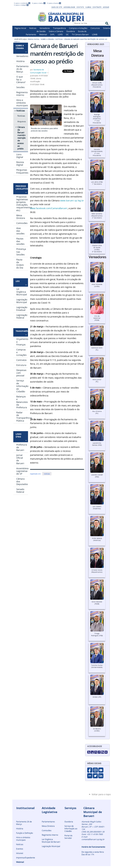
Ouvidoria (71, 31)
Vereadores (45, 28)
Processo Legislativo (21, 187)
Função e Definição (25, 833)
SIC (67, 34)
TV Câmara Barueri (80, 34)
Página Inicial (20, 28)
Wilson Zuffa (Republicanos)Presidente (97, 85)
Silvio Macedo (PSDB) (97, 603)
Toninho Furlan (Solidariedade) (97, 666)
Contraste (97, 7)
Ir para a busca (54, 3)
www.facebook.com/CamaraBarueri (49, 208)
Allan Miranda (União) (97, 285)
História (20, 829)
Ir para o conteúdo (22, 3)
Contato (80, 7)
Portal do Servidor (68, 837)
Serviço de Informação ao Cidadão (71, 829)
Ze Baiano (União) (97, 730)
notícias (47, 474)
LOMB (95, 34)
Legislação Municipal (51, 846)
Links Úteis (19, 435)
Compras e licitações (78, 28)
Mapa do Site (57, 7)
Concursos (95, 28)
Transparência (59, 28)
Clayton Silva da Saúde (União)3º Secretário (97, 249)
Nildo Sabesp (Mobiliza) (97, 539)
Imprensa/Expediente (26, 858)
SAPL (52, 34)
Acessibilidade (69, 7)
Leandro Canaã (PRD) (97, 476)
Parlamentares (48, 822)
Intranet (20, 853)
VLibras (88, 7)
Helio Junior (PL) (97, 381)
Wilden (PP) (97, 697)
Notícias (33, 28)
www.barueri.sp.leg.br (72, 201)
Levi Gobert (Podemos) (97, 508)
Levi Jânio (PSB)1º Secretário (97, 183)
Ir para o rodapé (21, 5)
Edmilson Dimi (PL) (97, 349)
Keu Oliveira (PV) (97, 412)
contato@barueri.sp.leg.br (93, 839)
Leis (18, 281)
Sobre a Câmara (56, 31)
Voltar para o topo (101, 794)
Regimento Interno (50, 835)
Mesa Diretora (48, 826)
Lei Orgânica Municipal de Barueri (51, 841)
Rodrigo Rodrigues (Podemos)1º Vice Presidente (97, 119)
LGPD (60, 34)
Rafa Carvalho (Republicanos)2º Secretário (97, 216)
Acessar (106, 7)
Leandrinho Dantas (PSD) (97, 444)
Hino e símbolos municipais (23, 839)
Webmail (43, 34)
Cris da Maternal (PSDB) (97, 318)
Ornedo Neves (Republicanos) (97, 571)
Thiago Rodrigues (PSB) (97, 635)
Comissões (47, 830)
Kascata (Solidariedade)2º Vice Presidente (97, 152)
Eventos (20, 849)
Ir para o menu (39, 3)
